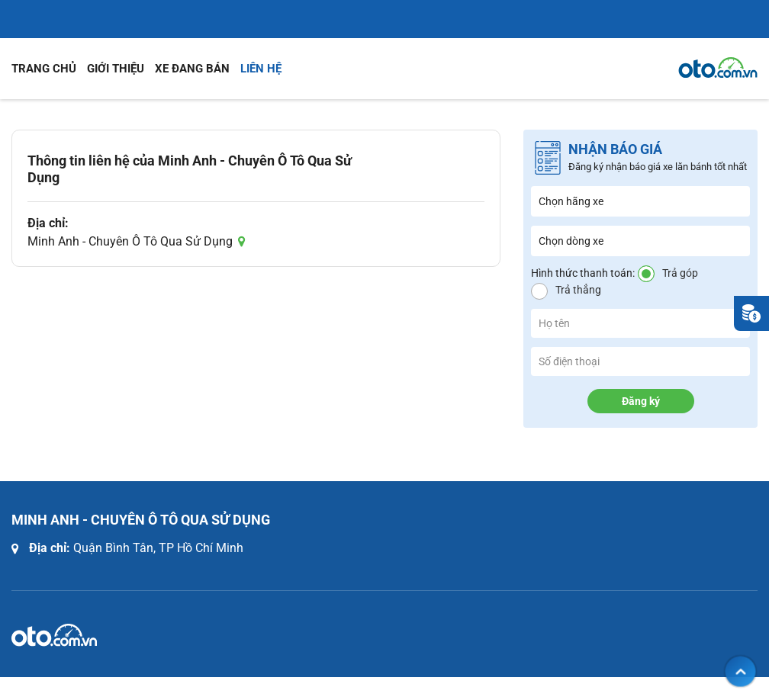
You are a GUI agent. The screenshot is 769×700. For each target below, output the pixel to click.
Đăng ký (641, 401)
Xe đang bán (192, 69)
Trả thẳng (578, 290)
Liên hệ (261, 69)
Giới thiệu (116, 69)
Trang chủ (44, 69)
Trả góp (680, 273)
